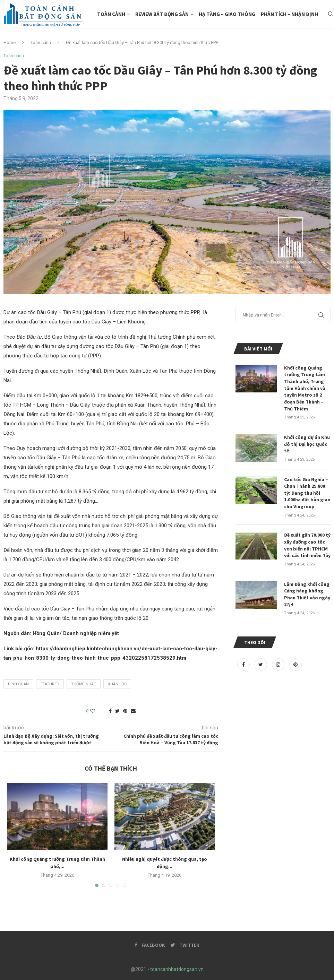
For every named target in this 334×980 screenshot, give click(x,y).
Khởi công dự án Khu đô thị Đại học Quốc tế (307, 444)
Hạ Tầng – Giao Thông (227, 14)
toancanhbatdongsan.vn (177, 969)
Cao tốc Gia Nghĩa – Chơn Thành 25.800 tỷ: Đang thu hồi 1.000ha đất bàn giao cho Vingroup (307, 493)
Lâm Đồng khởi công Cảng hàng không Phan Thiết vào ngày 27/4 (307, 594)
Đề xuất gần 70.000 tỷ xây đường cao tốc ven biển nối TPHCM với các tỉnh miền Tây (307, 545)
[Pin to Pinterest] (125, 711)
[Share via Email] (133, 711)
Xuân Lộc (117, 684)
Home (10, 42)
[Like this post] (97, 711)
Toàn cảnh (111, 14)
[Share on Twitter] (117, 711)
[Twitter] (262, 665)
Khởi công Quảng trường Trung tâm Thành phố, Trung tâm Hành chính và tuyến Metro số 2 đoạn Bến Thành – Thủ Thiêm (305, 388)
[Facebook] (244, 665)
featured (50, 684)
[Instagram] (279, 665)
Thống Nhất (84, 684)
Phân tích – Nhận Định (289, 14)
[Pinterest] (296, 665)
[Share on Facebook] (110, 711)
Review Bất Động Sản (162, 14)
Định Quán (18, 684)
